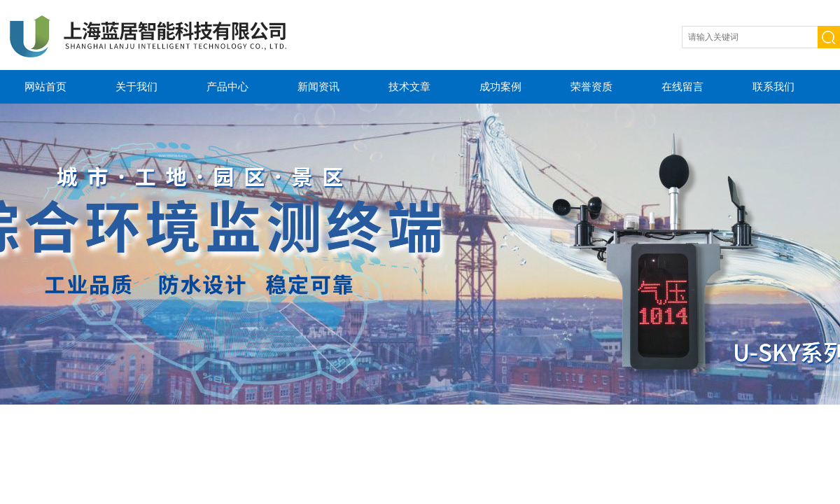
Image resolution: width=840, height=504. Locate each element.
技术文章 (409, 86)
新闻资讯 (318, 86)
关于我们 (136, 86)
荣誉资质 (591, 86)
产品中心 (227, 86)
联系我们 (773, 86)
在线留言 (682, 86)
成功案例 (500, 86)
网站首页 (45, 86)
